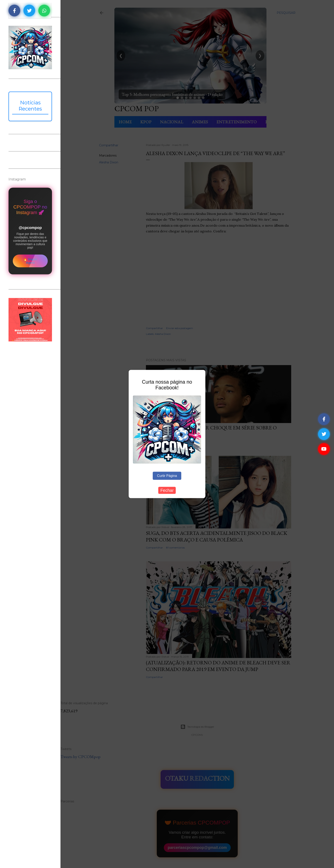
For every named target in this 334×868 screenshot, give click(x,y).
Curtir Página (167, 476)
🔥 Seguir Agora (30, 261)
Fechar (167, 490)
